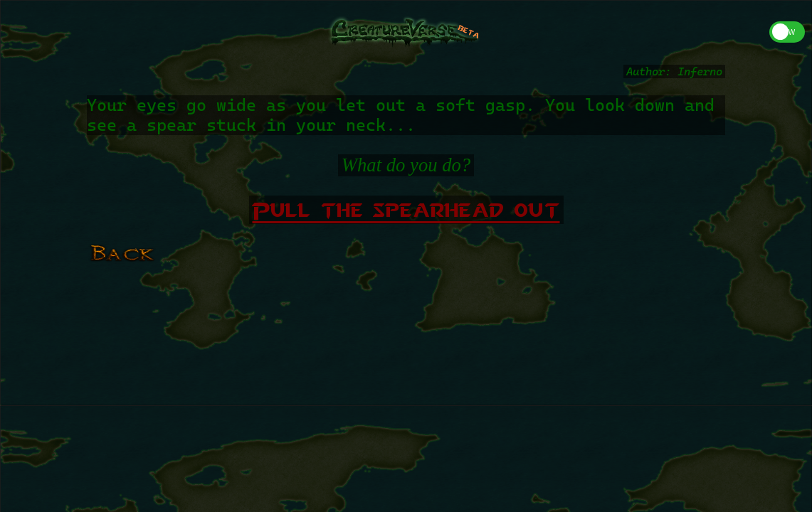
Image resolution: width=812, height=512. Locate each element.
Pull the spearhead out (406, 210)
